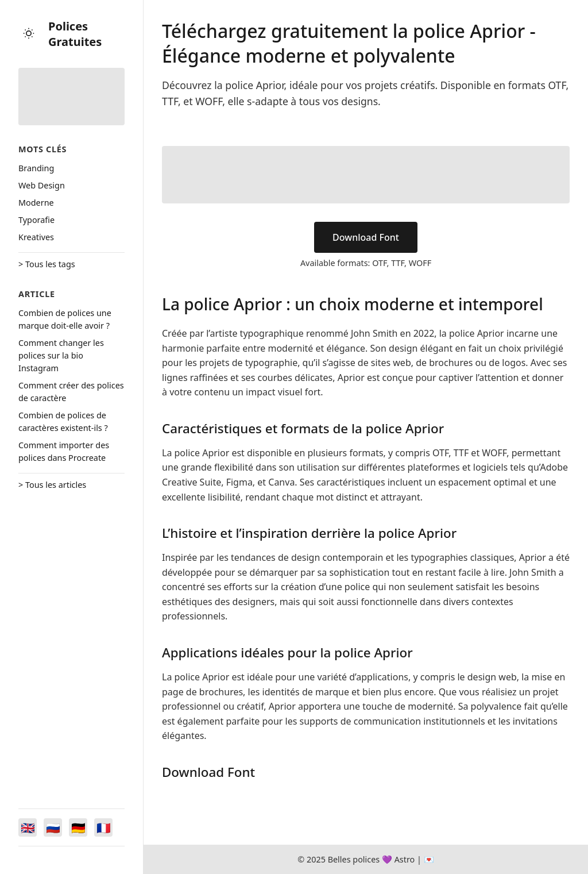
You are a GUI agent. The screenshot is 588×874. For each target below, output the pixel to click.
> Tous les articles (52, 485)
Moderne (36, 203)
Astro (405, 859)
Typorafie (36, 220)
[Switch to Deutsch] (78, 827)
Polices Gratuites (75, 34)
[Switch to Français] (103, 827)
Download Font (366, 237)
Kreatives (36, 237)
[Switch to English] (28, 827)
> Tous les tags (47, 264)
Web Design (42, 185)
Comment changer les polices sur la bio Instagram (61, 355)
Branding (36, 168)
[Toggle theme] (29, 34)
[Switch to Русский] (53, 827)
